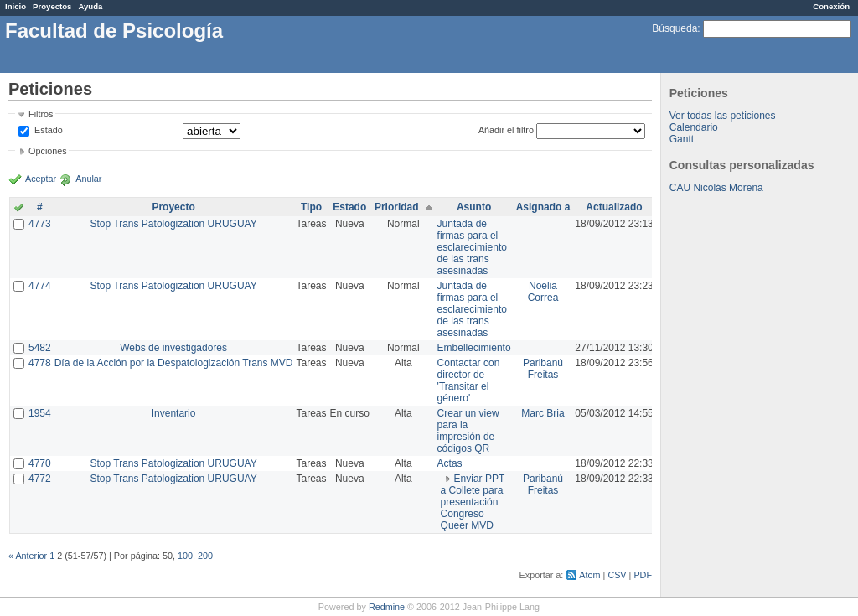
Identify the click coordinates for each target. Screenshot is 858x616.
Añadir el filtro (506, 130)
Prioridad (397, 207)
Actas (450, 463)
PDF (643, 575)
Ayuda (90, 6)
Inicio (16, 6)
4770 (40, 463)
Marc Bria (543, 413)
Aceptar (41, 179)
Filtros (41, 114)
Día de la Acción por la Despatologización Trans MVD (174, 363)
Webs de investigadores (173, 348)
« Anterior (28, 556)
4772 (40, 479)
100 (185, 556)
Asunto (474, 207)
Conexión (831, 6)
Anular (88, 179)
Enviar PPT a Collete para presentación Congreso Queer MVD (473, 502)
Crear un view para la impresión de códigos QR (468, 431)
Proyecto (173, 207)
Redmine (387, 607)
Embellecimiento (474, 348)
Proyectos (52, 6)
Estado (49, 130)
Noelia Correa (543, 292)
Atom (589, 575)
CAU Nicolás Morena (716, 188)
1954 (40, 413)
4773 (40, 224)
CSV (617, 575)
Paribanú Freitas (543, 369)
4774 (40, 286)
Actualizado (614, 207)
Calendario (694, 127)
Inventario (174, 413)
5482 (40, 348)
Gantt (682, 139)
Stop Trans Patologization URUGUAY (174, 224)
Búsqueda (675, 28)
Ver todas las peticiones (723, 116)
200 (205, 556)
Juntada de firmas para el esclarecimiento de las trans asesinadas (472, 247)
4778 (40, 363)
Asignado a (543, 207)
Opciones (48, 151)
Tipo (311, 207)
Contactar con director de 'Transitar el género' (469, 380)
